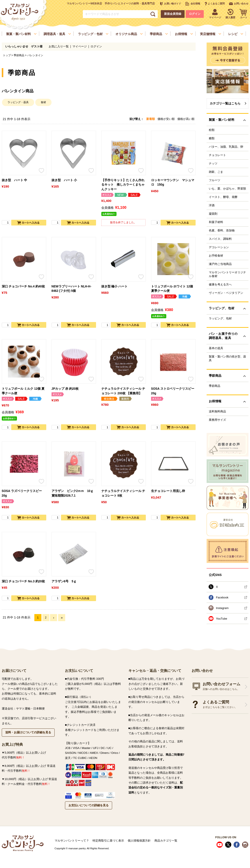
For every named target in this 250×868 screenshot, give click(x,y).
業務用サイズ (217, 420)
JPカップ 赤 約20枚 (65, 389)
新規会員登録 (173, 14)
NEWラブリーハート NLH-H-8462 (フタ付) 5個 (71, 289)
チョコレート (217, 155)
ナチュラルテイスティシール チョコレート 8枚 (123, 493)
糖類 (212, 138)
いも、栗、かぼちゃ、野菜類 (227, 189)
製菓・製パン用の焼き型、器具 (227, 359)
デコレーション (219, 247)
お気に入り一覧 (59, 47)
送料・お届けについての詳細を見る (28, 732)
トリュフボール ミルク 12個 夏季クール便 (23, 391)
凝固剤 (213, 214)
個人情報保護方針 (139, 841)
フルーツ (215, 180)
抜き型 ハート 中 (15, 180)
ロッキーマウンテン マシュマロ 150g (173, 183)
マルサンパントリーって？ (72, 841)
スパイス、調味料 (220, 239)
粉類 (212, 130)
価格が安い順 (166, 119)
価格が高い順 (186, 119)
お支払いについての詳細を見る (89, 805)
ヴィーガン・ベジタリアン (226, 293)
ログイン (195, 14)
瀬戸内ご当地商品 (220, 264)
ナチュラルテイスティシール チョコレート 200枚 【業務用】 (123, 391)
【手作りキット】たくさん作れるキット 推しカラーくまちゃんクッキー (123, 185)
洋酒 (212, 205)
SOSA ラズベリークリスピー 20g (22, 493)
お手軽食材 (216, 256)
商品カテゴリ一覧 (166, 841)
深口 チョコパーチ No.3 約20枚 (23, 581)
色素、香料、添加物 (222, 231)
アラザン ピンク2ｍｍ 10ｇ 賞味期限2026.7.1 (73, 493)
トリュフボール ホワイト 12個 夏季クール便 (172, 289)
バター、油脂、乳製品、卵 (226, 147)
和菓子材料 (216, 222)
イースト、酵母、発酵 (223, 197)
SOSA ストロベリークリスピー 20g (173, 391)
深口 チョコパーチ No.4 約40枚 (23, 286)
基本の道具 (216, 348)
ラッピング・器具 (18, 102)
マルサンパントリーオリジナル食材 (227, 274)
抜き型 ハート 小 (64, 180)
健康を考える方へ (220, 285)
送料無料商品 (217, 412)
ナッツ (213, 164)
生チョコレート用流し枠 (168, 491)
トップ (7, 55)
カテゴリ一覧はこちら (225, 103)
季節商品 (19, 55)
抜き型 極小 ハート (115, 286)
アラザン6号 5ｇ (64, 581)
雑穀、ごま (216, 172)
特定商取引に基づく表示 (108, 841)
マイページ (80, 47)
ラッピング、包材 (220, 319)
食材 (43, 102)
